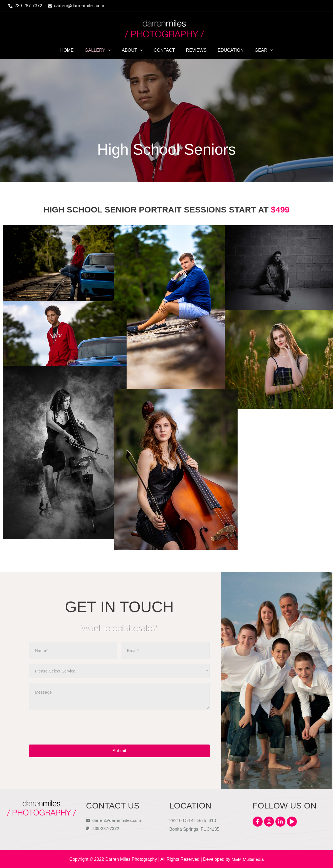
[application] (112, 50)
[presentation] (71, 727)
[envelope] (76, 6)
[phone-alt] (25, 6)
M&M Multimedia (247, 858)
